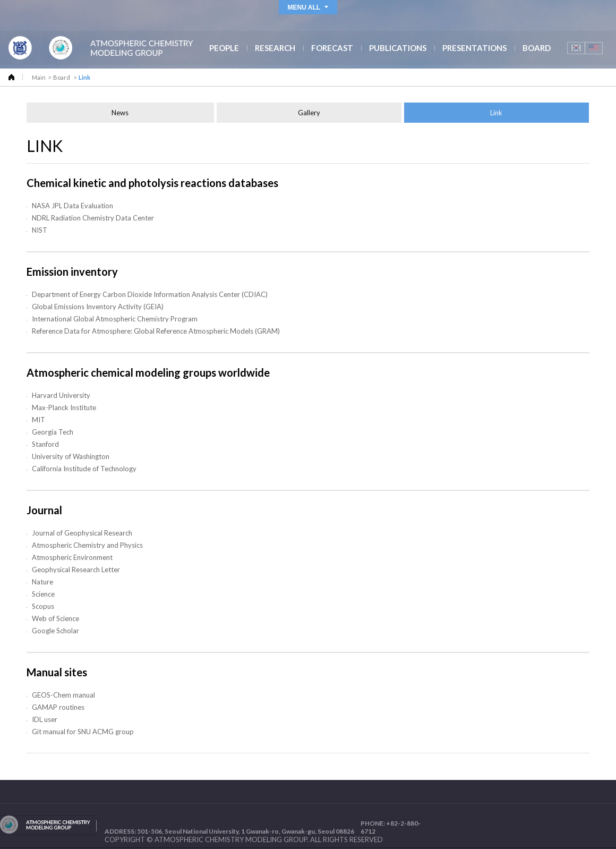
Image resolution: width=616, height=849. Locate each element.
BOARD (537, 48)
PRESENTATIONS (474, 48)
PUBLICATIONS (398, 48)
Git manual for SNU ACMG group (83, 733)
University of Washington (71, 458)
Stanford (45, 446)
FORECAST (332, 48)
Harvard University (61, 397)
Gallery (309, 114)
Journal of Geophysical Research (82, 534)
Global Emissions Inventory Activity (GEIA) (98, 308)
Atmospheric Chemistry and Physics (87, 547)
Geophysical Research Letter (76, 571)
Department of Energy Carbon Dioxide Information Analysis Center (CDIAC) (150, 296)
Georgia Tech (53, 434)
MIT (38, 421)
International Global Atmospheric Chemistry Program (115, 320)
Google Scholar (55, 632)
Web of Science (55, 620)
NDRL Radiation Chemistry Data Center (93, 219)
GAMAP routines (58, 709)
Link (496, 114)
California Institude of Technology (84, 470)
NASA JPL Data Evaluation (72, 207)
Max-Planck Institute (64, 409)
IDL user (45, 721)
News (120, 114)
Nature (42, 583)
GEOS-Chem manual (63, 697)
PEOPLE (224, 48)
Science (43, 596)
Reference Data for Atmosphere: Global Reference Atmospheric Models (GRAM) (156, 333)
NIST (40, 232)
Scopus (43, 608)
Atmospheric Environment (72, 559)
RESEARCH (275, 48)
